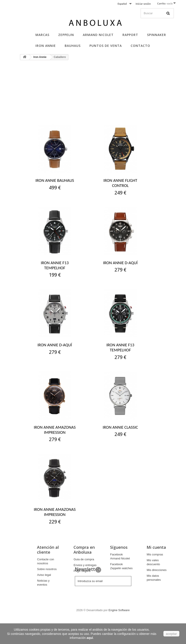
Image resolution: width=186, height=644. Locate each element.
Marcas (42, 35)
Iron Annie (46, 46)
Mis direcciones (157, 570)
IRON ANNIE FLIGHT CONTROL (120, 183)
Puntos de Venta (106, 46)
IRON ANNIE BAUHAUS (55, 180)
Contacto (140, 46)
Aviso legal (44, 575)
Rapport (130, 35)
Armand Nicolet (98, 35)
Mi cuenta (156, 547)
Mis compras (155, 554)
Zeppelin (66, 35)
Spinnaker (157, 35)
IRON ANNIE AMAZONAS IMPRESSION (55, 430)
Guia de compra (84, 559)
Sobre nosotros (47, 569)
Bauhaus (73, 46)
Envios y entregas (85, 565)
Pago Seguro (82, 571)
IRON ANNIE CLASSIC (120, 427)
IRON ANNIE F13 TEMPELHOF (55, 265)
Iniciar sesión (143, 4)
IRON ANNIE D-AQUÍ (120, 263)
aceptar (171, 634)
